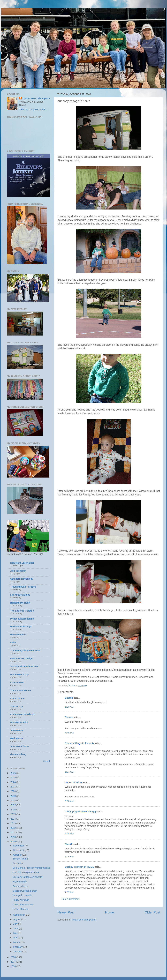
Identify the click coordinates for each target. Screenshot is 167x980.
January (18, 951)
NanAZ (69, 844)
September (19, 915)
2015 (13, 814)
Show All (47, 761)
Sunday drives (20, 886)
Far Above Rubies (20, 595)
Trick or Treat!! (20, 859)
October (18, 855)
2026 (13, 773)
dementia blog (18, 754)
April (16, 938)
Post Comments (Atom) (84, 920)
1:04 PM (69, 856)
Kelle (13, 643)
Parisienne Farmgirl (21, 627)
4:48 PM (69, 733)
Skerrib (69, 698)
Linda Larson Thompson (36, 98)
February (18, 947)
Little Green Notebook (23, 714)
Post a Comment (70, 899)
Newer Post (66, 912)
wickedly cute (20, 882)
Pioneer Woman (19, 722)
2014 (13, 819)
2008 (13, 957)
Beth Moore (17, 738)
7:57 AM (69, 892)
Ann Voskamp (18, 571)
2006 (13, 966)
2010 (13, 837)
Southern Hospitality (22, 579)
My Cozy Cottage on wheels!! (28, 877)
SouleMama (17, 730)
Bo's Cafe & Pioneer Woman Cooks (31, 868)
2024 (13, 782)
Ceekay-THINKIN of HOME (79, 867)
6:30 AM (69, 707)
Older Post (152, 912)
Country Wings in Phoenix (80, 743)
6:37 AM (69, 772)
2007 (13, 962)
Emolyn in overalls (22, 895)
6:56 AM (69, 801)
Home (110, 912)
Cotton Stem (17, 682)
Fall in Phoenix (20, 909)
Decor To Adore (74, 782)
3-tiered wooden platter (25, 891)
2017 (13, 805)
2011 (13, 832)
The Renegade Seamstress (25, 651)
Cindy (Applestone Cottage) (80, 812)
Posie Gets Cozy (19, 674)
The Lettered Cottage (22, 611)
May (16, 933)
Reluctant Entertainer (22, 563)
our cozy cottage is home (26, 872)
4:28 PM (69, 834)
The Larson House (21, 690)
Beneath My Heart (20, 603)
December (19, 846)
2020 (13, 791)
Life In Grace (17, 698)
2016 (13, 810)
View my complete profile (32, 109)
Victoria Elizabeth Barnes (24, 666)
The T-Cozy (17, 706)
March (17, 942)
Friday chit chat (21, 900)
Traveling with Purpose (23, 587)
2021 (13, 787)
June (16, 928)
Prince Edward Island (22, 619)
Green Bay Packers (23, 905)
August (17, 919)
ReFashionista (18, 635)
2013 (13, 823)
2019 (13, 796)
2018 (13, 800)
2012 (13, 828)
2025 (13, 778)
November (19, 850)
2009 (13, 842)
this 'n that (18, 863)
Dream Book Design (21, 658)
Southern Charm (19, 746)
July (16, 924)
